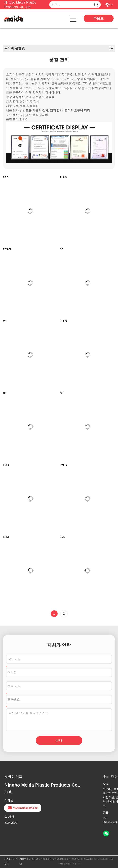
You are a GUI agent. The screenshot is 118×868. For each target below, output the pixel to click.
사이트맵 (23, 861)
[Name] (96, 5)
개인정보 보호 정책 (11, 861)
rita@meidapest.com (23, 808)
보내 (59, 740)
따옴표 (99, 18)
